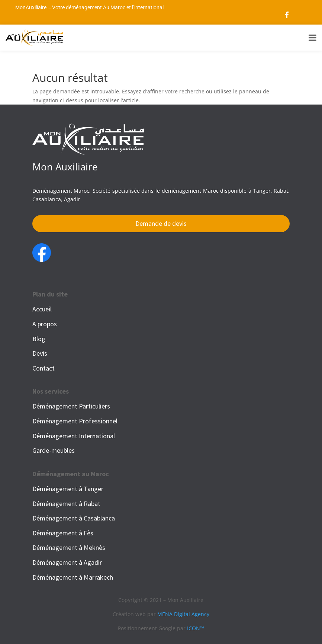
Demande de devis (161, 223)
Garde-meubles (54, 450)
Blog (39, 339)
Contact (44, 368)
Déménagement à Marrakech (73, 577)
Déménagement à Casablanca (74, 518)
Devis (40, 353)
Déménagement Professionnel (75, 421)
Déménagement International (74, 436)
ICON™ (196, 628)
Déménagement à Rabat (66, 504)
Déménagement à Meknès (69, 547)
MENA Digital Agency (183, 614)
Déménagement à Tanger (68, 489)
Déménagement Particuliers (71, 406)
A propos (45, 324)
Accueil (42, 309)
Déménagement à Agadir (67, 562)
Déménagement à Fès (63, 533)
